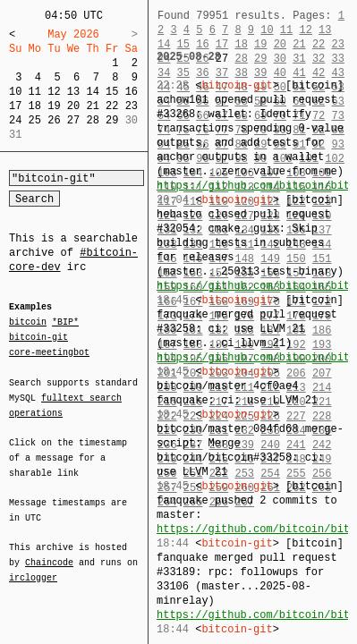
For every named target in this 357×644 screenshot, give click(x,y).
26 (54, 120)
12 (54, 92)
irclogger (33, 566)
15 (112, 92)
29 (112, 120)
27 (73, 120)
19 (54, 106)
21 (92, 106)
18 (35, 106)
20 (73, 106)
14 (92, 92)
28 (92, 120)
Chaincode (49, 552)
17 (15, 106)
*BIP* (65, 323)
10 (15, 92)
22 (112, 106)
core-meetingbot (49, 352)
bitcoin (28, 323)
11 (35, 92)
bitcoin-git (38, 337)
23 (132, 106)
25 (35, 120)
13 (73, 92)
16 (132, 92)
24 (15, 120)
